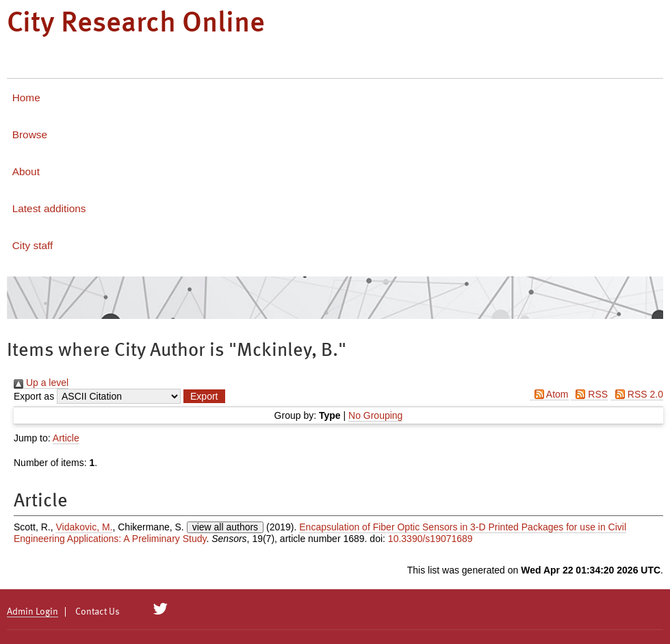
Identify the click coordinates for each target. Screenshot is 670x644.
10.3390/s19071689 (430, 539)
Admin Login (33, 612)
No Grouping (375, 415)
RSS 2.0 (637, 394)
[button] (204, 396)
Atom (549, 394)
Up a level (41, 383)
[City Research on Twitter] (160, 609)
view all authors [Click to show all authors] (226, 527)
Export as (34, 396)
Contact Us (98, 612)
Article (66, 438)
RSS (589, 394)
